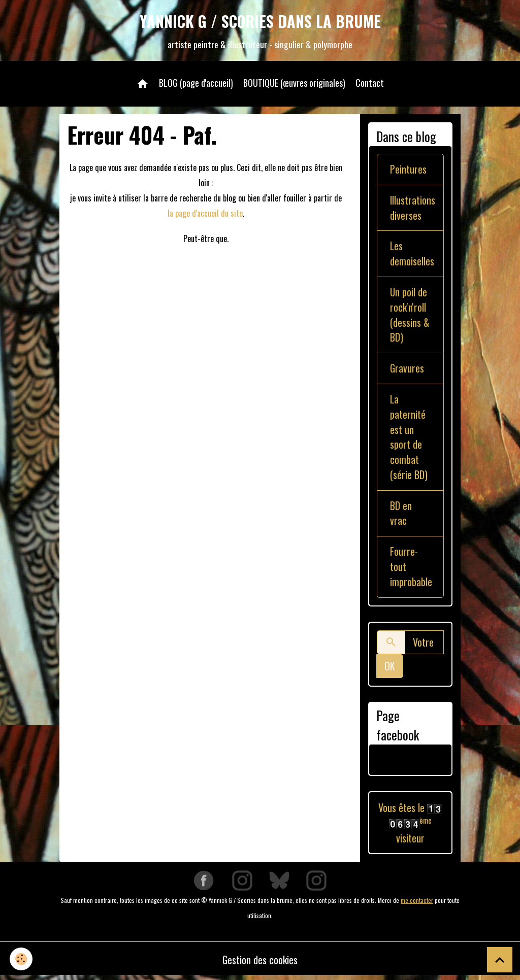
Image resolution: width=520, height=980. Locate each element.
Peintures (408, 170)
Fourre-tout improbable (411, 569)
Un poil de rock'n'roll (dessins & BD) (410, 316)
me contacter (417, 903)
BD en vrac (401, 516)
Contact (370, 83)
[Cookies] (22, 959)
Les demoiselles (412, 255)
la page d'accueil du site (205, 214)
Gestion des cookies (260, 962)
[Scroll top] (500, 960)
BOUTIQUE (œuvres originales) (294, 83)
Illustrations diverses (413, 209)
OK (390, 669)
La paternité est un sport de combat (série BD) (409, 439)
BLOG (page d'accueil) (196, 83)
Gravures (407, 370)
